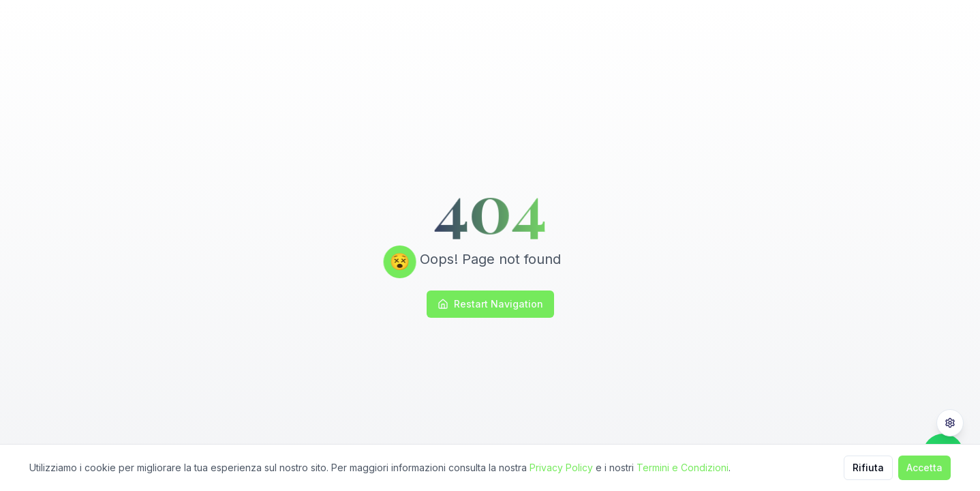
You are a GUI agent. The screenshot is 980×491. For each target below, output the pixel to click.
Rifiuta (868, 467)
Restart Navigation (490, 304)
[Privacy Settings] (950, 423)
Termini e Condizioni (683, 467)
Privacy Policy (561, 467)
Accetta (924, 467)
